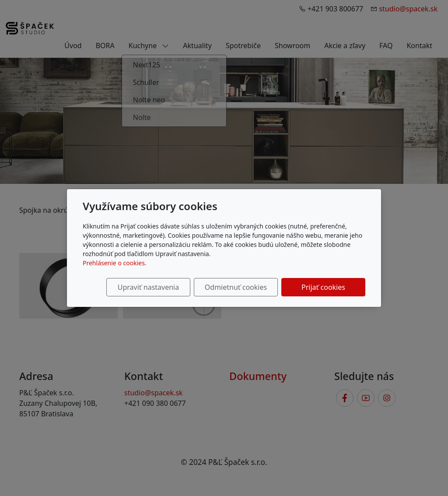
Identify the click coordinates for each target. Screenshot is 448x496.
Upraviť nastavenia (148, 287)
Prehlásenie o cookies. (115, 263)
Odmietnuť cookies (236, 287)
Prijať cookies (323, 287)
